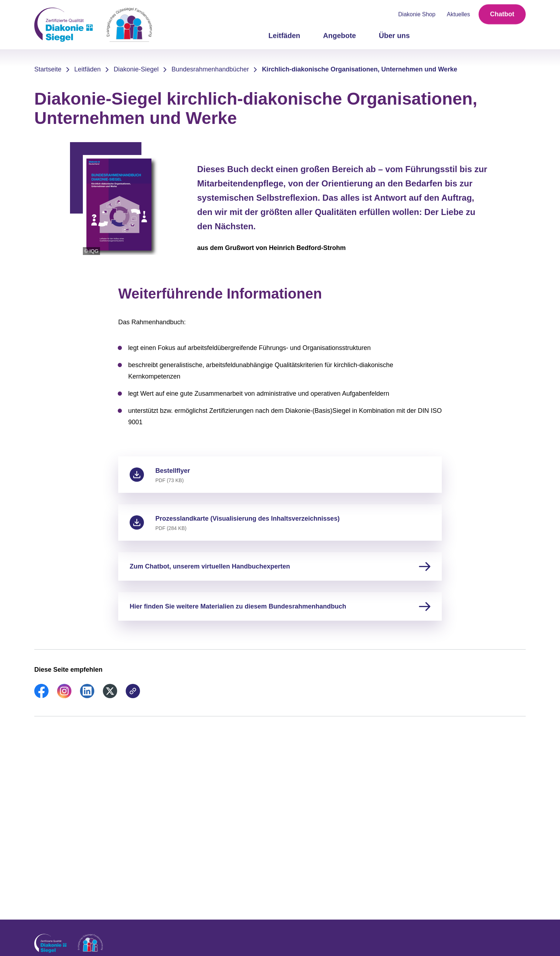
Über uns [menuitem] (394, 36)
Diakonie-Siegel (136, 69)
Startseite (48, 69)
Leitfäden (87, 69)
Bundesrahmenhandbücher (210, 69)
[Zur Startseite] (93, 25)
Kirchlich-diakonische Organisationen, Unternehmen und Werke (359, 69)
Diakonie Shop (417, 14)
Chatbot (502, 14)
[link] (41, 696)
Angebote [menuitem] (340, 36)
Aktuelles (458, 14)
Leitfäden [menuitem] (284, 36)
